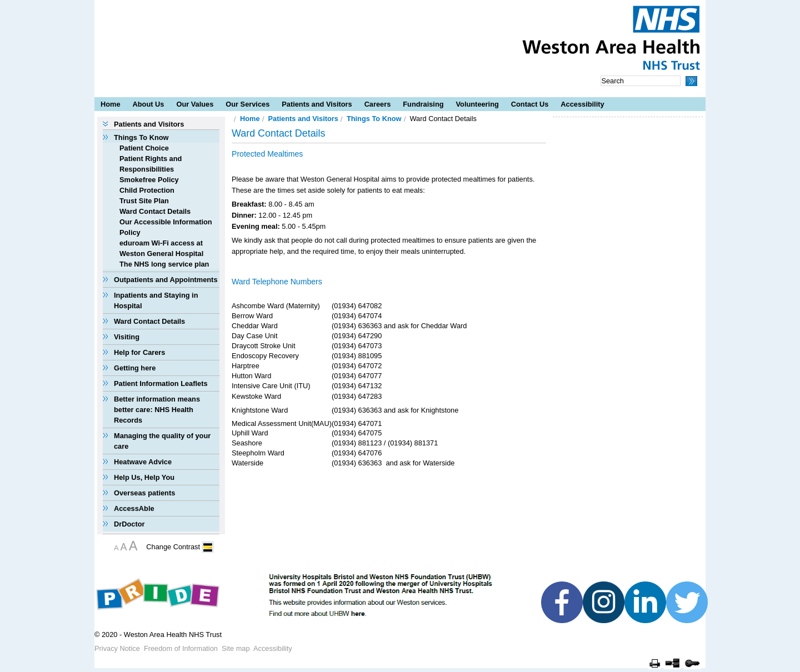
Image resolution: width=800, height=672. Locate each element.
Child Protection (147, 190)
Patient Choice (144, 148)
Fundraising (423, 104)
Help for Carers (139, 352)
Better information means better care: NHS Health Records (157, 410)
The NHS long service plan (164, 264)
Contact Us (530, 104)
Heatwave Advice (143, 462)
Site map (236, 648)
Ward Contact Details (155, 211)
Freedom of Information (181, 648)
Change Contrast (173, 547)
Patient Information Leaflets (161, 383)
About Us (149, 104)
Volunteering (477, 104)
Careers (378, 104)
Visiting (127, 337)
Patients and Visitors (317, 104)
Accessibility (582, 104)
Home (111, 104)
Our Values (195, 104)
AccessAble (134, 508)
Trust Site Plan (144, 201)
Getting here (135, 368)
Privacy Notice (117, 648)
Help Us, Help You (144, 477)
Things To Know (141, 137)
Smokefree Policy (149, 180)
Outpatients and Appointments (166, 280)
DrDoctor (129, 524)
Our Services (247, 104)
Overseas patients (144, 493)
